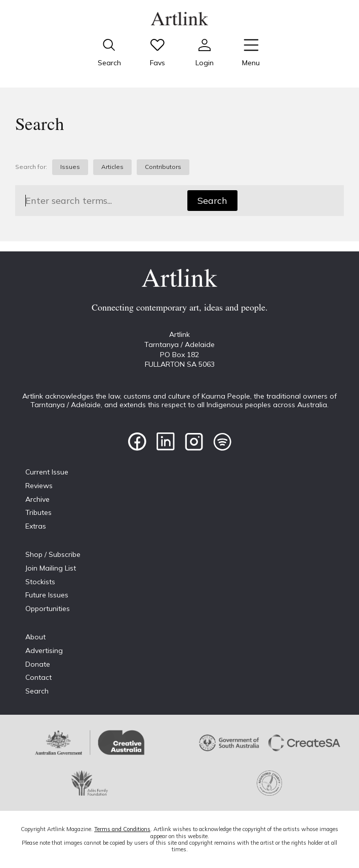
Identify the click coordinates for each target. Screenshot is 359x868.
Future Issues (47, 595)
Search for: (31, 167)
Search (212, 201)
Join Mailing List (51, 568)
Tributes (38, 512)
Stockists (40, 582)
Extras (36, 526)
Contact (38, 677)
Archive (37, 499)
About (35, 637)
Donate (38, 664)
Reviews (39, 486)
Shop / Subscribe (53, 554)
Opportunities (48, 609)
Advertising (44, 650)
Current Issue (47, 472)
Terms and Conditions (122, 829)
